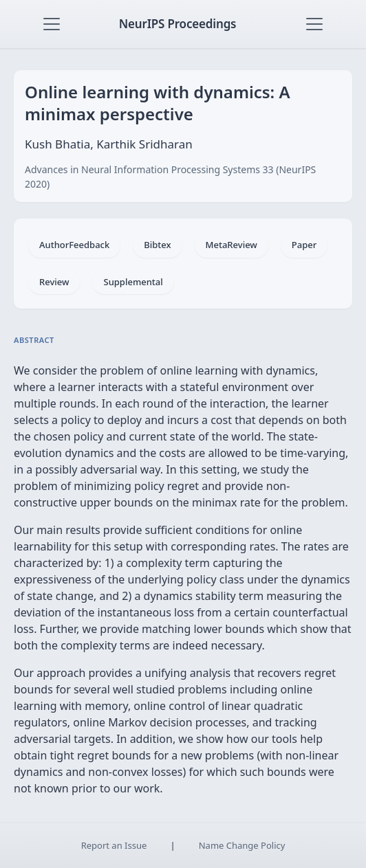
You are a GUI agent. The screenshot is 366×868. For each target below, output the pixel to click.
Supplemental (133, 282)
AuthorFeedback (74, 245)
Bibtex (157, 245)
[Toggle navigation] (52, 24)
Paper (304, 245)
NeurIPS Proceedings (178, 24)
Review (54, 282)
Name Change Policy (242, 845)
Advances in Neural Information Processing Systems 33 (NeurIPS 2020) (170, 177)
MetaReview (232, 245)
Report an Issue (114, 845)
